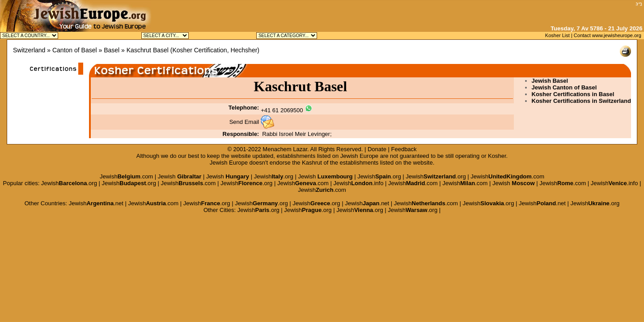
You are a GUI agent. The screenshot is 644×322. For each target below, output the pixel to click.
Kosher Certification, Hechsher (215, 50)
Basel (112, 50)
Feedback (404, 149)
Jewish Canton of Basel (564, 87)
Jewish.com (126, 176)
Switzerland (29, 50)
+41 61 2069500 (282, 110)
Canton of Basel (75, 50)
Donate (377, 149)
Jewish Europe (359, 156)
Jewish (180, 176)
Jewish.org (274, 176)
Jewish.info (358, 183)
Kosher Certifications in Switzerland (582, 101)
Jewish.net (96, 203)
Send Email (244, 122)
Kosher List (557, 35)
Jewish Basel (550, 81)
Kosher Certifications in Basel (573, 94)
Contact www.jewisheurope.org (608, 35)
